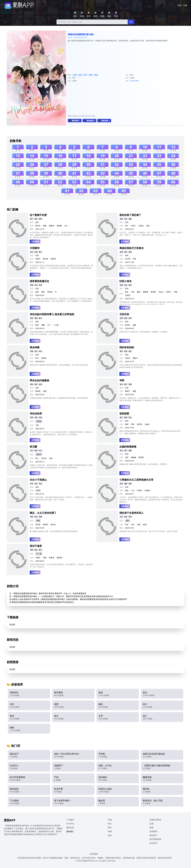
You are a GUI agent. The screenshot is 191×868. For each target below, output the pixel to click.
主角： (32, 226)
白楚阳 (38, 490)
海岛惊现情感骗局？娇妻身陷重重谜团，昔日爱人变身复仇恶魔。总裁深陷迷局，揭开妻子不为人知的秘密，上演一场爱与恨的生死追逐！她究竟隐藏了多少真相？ (61, 333)
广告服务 (70, 820)
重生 (121, 351)
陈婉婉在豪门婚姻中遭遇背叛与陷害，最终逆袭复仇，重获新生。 (144, 464)
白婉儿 (147, 424)
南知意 (132, 81)
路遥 (145, 524)
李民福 (50, 292)
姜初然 (44, 358)
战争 (130, 318)
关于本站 (70, 824)
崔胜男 (53, 259)
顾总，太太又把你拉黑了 (43, 513)
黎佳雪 (46, 259)
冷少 (66, 226)
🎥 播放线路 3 (104, 121)
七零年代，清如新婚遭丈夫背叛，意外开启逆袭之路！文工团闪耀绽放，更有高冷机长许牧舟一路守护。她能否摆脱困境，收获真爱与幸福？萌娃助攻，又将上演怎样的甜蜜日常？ (151, 500)
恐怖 (36, 417)
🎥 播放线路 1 (75, 121)
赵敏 (134, 325)
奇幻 (36, 351)
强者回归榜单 (155, 820)
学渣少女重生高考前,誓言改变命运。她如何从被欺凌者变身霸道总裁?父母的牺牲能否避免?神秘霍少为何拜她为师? (151, 366)
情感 (130, 384)
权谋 (40, 285)
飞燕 (37, 425)
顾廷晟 (59, 558)
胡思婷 (39, 421)
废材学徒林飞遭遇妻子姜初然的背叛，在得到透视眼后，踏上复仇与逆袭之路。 (60, 365)
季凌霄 (38, 391)
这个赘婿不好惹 (38, 215)
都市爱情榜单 (155, 839)
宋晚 (45, 391)
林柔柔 (52, 558)
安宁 (127, 226)
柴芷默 (153, 292)
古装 (36, 285)
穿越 (32, 285)
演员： (32, 222)
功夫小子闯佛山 (38, 480)
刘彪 (176, 292)
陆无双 (128, 325)
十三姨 (56, 325)
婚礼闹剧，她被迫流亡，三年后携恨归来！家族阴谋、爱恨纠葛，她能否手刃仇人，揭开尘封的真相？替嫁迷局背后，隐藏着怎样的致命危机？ (151, 399)
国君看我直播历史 (39, 281)
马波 (133, 292)
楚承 (43, 292)
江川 (133, 490)
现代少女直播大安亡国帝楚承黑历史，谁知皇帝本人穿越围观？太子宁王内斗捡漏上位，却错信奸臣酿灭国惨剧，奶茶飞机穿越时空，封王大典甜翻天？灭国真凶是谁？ (61, 300)
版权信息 (70, 827)
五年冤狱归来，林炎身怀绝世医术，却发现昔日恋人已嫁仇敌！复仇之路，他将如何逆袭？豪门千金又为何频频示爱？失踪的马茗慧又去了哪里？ (151, 303)
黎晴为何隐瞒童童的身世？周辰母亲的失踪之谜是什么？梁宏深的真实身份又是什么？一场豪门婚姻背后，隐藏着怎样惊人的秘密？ (150, 432)
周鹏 (43, 325)
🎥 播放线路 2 (89, 121)
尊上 (37, 458)
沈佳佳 (128, 358)
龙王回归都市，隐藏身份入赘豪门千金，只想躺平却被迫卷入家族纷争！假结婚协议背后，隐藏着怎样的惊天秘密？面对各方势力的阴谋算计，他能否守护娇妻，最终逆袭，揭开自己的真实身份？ (61, 235)
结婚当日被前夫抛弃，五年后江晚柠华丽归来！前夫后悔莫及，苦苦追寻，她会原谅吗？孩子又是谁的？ (61, 566)
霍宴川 (135, 358)
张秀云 (169, 292)
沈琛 (127, 457)
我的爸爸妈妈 (127, 347)
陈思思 (141, 457)
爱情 (91, 75)
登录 (179, 5)
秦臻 (45, 226)
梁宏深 (139, 424)
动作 (36, 484)
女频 (151, 824)
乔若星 (38, 524)
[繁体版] (70, 831)
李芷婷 (44, 458)
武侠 (32, 484)
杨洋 (37, 325)
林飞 (37, 358)
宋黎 (45, 558)
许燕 (134, 259)
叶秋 (127, 524)
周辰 (133, 424)
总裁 (75, 75)
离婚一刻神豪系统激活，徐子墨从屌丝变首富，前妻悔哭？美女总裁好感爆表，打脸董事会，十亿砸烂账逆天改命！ (151, 267)
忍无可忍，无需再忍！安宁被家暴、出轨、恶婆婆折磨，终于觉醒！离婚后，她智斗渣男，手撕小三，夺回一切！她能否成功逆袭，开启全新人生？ (151, 234)
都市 (36, 219)
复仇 (126, 219)
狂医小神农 (125, 281)
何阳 (139, 524)
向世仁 (134, 226)
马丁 (49, 325)
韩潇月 (38, 259)
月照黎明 (35, 248)
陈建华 (52, 226)
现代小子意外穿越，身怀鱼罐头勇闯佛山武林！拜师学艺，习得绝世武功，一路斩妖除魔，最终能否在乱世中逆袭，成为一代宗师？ (61, 498)
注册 (185, 5)
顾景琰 (46, 524)
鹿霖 (134, 391)
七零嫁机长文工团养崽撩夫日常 (136, 480)
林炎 (127, 292)
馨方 (128, 521)
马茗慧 (128, 295)
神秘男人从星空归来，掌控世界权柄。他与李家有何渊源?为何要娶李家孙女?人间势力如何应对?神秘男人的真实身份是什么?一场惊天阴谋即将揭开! (61, 466)
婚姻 (130, 219)
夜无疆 (33, 447)
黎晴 (127, 424)
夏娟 (139, 292)
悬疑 (36, 318)
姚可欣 (53, 524)
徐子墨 (128, 259)
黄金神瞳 (35, 347)
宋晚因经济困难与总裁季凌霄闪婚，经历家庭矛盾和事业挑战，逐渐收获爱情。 (60, 398)
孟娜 (38, 521)
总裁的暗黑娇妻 (128, 447)
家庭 (126, 318)
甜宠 (130, 252)
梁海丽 (59, 226)
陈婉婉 (134, 457)
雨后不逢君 (36, 546)
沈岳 (133, 524)
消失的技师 (36, 413)
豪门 (85, 75)
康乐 (148, 226)
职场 (36, 252)
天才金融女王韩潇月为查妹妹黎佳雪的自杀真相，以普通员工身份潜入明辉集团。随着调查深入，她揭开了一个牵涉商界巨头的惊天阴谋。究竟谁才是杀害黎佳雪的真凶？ (61, 268)
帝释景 (137, 81)
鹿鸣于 (128, 391)
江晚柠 (38, 558)
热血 (40, 484)
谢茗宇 (39, 454)
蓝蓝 (37, 292)
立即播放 (35, 242)
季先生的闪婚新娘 (39, 380)
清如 (127, 490)
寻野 (122, 380)
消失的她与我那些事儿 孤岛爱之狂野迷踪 (52, 314)
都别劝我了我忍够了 (130, 215)
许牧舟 (139, 490)
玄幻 (32, 450)
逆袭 (80, 75)
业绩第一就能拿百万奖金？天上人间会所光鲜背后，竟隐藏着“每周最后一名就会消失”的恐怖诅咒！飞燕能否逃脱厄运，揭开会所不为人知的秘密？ (61, 433)
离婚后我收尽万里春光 (132, 248)
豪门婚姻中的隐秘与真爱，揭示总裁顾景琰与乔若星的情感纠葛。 (54, 531)
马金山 (161, 292)
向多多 (141, 226)
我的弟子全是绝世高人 (132, 513)
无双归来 (124, 314)
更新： (32, 229)
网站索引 (153, 835)
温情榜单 (153, 831)
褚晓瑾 (146, 292)
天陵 (51, 458)
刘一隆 (39, 554)
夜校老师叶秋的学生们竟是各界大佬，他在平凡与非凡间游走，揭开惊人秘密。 (149, 531)
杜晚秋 (147, 490)
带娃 (96, 75)
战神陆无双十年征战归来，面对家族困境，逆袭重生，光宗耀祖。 (144, 332)
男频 (151, 827)
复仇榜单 (153, 843)
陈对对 (38, 226)
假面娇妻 (124, 413)
